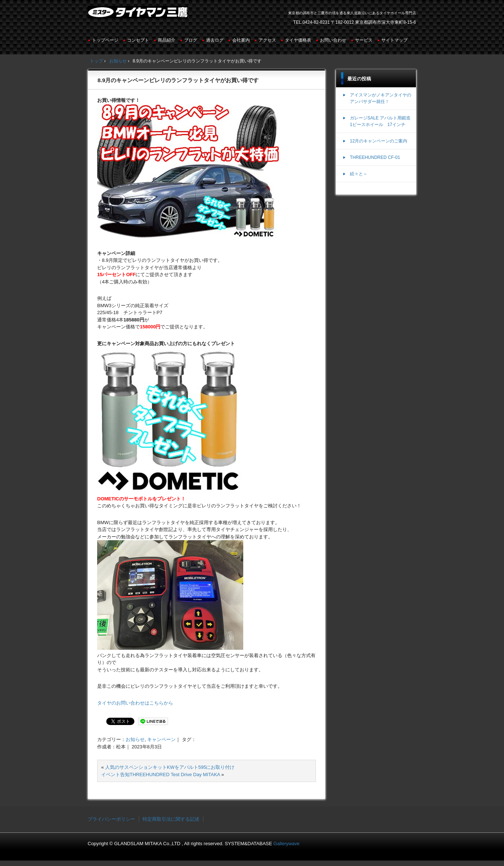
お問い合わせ (333, 40)
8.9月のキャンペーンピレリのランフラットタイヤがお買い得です (178, 80)
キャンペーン (161, 739)
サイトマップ (394, 40)
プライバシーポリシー (111, 819)
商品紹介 (167, 40)
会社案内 (241, 40)
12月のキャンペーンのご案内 (379, 141)
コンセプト (138, 40)
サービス (364, 40)
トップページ (105, 40)
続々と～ (359, 174)
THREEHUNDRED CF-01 (375, 157)
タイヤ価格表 (298, 40)
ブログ (191, 40)
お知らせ (135, 739)
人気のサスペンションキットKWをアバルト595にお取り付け (170, 767)
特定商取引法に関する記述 (171, 819)
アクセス (267, 40)
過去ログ (215, 40)
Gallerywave (287, 844)
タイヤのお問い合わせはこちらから (135, 703)
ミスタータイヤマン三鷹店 (139, 15)
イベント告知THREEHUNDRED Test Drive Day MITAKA (161, 775)
